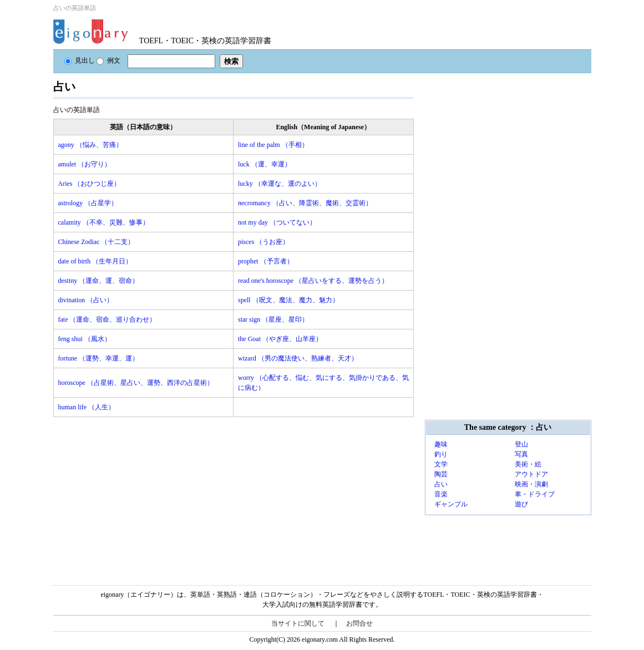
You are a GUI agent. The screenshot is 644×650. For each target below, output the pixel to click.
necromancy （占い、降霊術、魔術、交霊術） (305, 203)
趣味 (441, 444)
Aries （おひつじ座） (90, 184)
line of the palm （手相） (273, 145)
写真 (521, 454)
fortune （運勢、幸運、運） (99, 358)
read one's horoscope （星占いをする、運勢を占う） (313, 281)
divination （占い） (86, 300)
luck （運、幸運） (265, 164)
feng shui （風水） (85, 339)
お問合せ (359, 623)
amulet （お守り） (85, 164)
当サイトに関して (298, 623)
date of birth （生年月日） (95, 261)
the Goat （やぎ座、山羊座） (280, 339)
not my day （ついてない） (277, 222)
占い (441, 484)
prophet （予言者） (266, 261)
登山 (521, 444)
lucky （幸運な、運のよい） (280, 184)
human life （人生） (87, 407)
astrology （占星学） (88, 203)
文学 (441, 464)
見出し (80, 60)
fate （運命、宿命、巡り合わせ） (107, 319)
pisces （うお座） (263, 242)
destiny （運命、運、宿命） (99, 281)
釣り (441, 454)
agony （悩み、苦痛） (90, 145)
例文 (108, 60)
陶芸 (441, 474)
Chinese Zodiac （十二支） (97, 242)
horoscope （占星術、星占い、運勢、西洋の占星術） (136, 383)
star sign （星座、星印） (273, 319)
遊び (521, 504)
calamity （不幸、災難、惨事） (104, 222)
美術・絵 (528, 464)
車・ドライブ (535, 494)
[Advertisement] (136, 495)
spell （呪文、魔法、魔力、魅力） (288, 300)
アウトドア (531, 474)
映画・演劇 (531, 484)
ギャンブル (451, 504)
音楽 (441, 494)
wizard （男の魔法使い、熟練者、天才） (298, 358)
